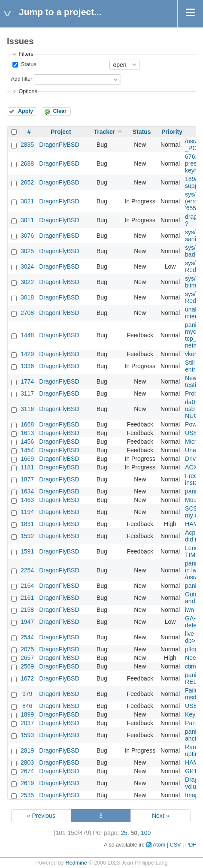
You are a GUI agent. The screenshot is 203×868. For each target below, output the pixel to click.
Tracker (105, 132)
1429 (27, 354)
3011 (27, 220)
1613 (27, 433)
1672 (27, 678)
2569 (27, 666)
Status (28, 64)
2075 (27, 649)
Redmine (76, 863)
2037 (27, 723)
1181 (27, 467)
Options (28, 91)
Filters (26, 54)
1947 (27, 622)
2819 (27, 750)
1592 (27, 536)
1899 (27, 714)
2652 (27, 182)
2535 (27, 795)
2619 (27, 783)
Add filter (21, 79)
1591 (27, 551)
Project (61, 132)
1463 (27, 500)
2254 (27, 570)
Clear (60, 111)
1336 (27, 366)
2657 (27, 658)
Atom (159, 845)
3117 (27, 393)
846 (27, 706)
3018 (27, 297)
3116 (27, 409)
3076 (27, 236)
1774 (27, 381)
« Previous (41, 816)
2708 (27, 313)
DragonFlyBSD (59, 145)
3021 (27, 201)
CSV (176, 845)
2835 (27, 145)
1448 (27, 335)
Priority (172, 132)
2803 (27, 762)
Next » (161, 816)
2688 (27, 163)
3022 (27, 282)
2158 (27, 610)
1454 (27, 450)
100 (146, 833)
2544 (27, 637)
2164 (27, 586)
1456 (27, 442)
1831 (27, 524)
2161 (27, 598)
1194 (27, 512)
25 (124, 833)
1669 (27, 459)
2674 (27, 771)
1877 (27, 479)
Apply (26, 111)
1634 (27, 491)
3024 (27, 266)
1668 (27, 424)
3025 (27, 251)
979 (27, 694)
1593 (27, 735)
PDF (191, 845)
